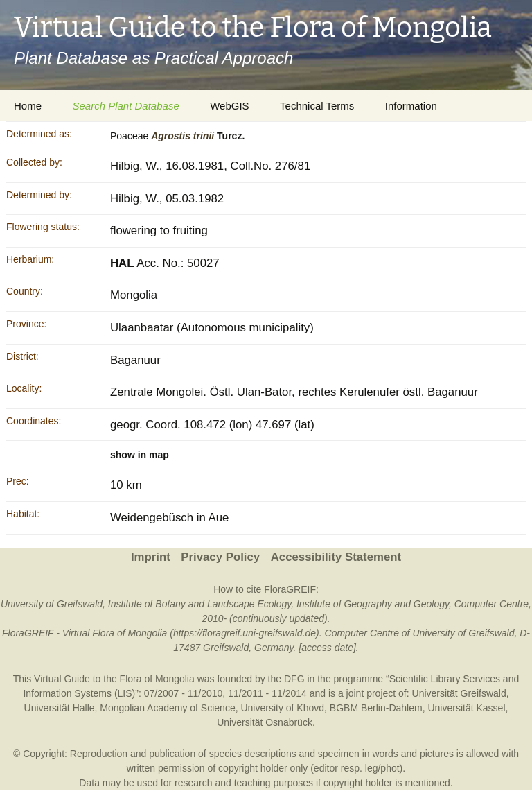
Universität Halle (60, 708)
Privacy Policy (220, 557)
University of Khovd (282, 708)
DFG (294, 679)
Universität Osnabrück (265, 722)
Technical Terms (317, 106)
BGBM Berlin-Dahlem (376, 708)
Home (28, 106)
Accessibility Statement (336, 557)
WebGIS (229, 106)
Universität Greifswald (459, 693)
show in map (140, 455)
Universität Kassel (466, 708)
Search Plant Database (125, 106)
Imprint (151, 557)
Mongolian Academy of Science (167, 708)
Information (411, 106)
